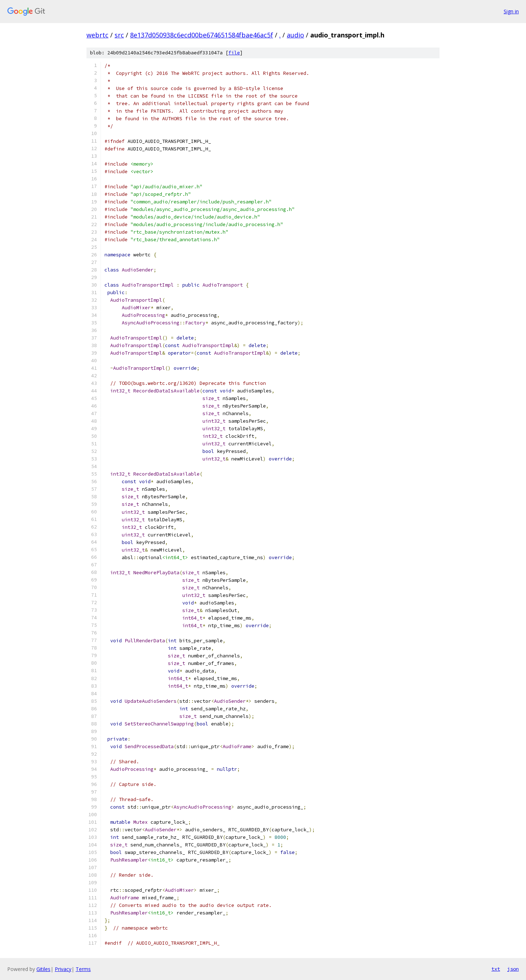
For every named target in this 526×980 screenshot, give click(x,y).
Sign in (511, 11)
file (234, 53)
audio (295, 35)
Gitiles (43, 969)
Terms (83, 969)
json (513, 969)
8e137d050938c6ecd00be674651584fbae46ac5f (202, 35)
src (119, 35)
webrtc (97, 35)
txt (496, 969)
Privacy (63, 969)
